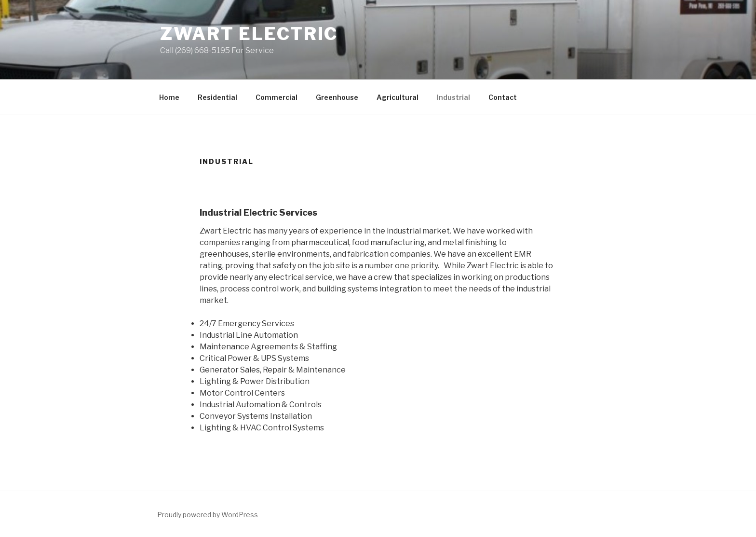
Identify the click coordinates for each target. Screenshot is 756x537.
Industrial (453, 97)
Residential (217, 97)
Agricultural (398, 97)
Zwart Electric (249, 34)
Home (169, 97)
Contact (503, 97)
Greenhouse (337, 97)
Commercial (277, 97)
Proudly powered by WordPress (208, 515)
